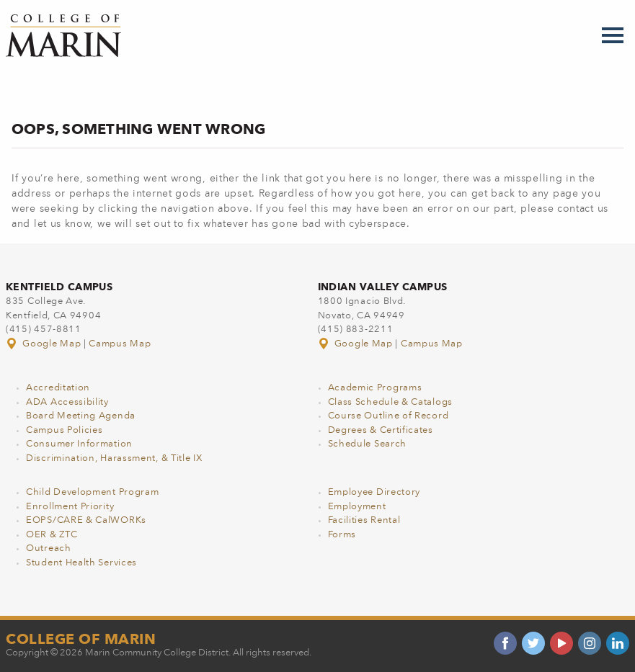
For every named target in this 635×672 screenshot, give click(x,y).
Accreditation (58, 388)
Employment (357, 507)
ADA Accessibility (67, 402)
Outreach (49, 548)
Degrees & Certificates (381, 430)
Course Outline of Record (388, 416)
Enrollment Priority (70, 507)
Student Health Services (81, 563)
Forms (342, 535)
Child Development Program (93, 492)
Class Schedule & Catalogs (391, 402)
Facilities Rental (364, 520)
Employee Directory (374, 492)
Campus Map (120, 344)
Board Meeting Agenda (81, 416)
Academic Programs (375, 388)
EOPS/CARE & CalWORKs (86, 520)
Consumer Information (79, 444)
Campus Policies (65, 430)
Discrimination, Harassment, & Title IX (114, 458)
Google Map (45, 344)
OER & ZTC (52, 535)
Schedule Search (368, 444)
